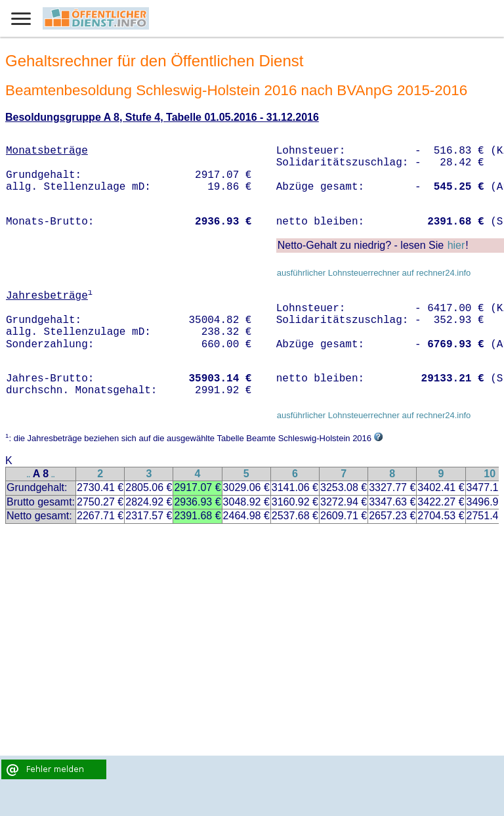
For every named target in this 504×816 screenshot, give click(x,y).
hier (456, 245)
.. (29, 475)
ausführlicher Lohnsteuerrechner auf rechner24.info (374, 273)
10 (490, 474)
